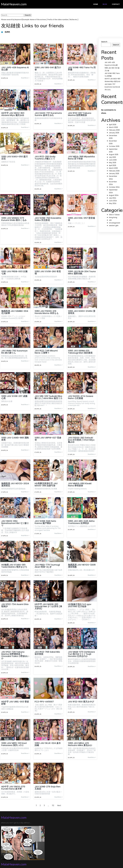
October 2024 (114, 187)
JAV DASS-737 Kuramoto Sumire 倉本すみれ (112, 87)
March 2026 (113, 127)
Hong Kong (113, 217)
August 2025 (114, 154)
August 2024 (114, 195)
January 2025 (114, 173)
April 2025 (113, 165)
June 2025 (113, 160)
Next (59, 807)
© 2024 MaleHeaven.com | (13, 855)
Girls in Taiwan (114, 215)
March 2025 (113, 168)
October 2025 (114, 146)
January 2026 (114, 133)
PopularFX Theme (32, 855)
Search (104, 42)
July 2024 (113, 198)
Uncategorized (114, 223)
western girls (114, 226)
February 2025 (114, 171)
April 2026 (113, 125)
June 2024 (113, 201)
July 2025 (112, 157)
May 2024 (113, 203)
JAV (110, 220)
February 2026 (114, 130)
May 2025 (113, 163)
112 (53, 807)
